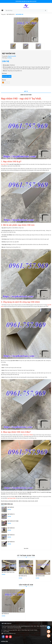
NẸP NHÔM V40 (5, 614)
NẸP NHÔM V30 (11, 542)
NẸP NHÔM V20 (11, 528)
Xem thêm (26, 548)
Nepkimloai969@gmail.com (9, 633)
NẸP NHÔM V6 (11, 507)
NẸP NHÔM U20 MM (40, 576)
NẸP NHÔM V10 (11, 514)
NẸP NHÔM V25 (11, 535)
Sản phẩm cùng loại (7, 504)
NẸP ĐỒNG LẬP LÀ (23, 576)
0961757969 (6, 632)
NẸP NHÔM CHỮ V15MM (13, 521)
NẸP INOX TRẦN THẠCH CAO (8, 572)
